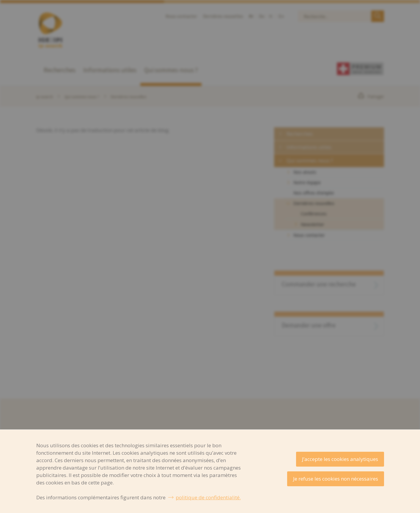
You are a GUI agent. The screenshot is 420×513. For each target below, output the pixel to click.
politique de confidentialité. (208, 497)
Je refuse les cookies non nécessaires (336, 479)
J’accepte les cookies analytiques (340, 459)
